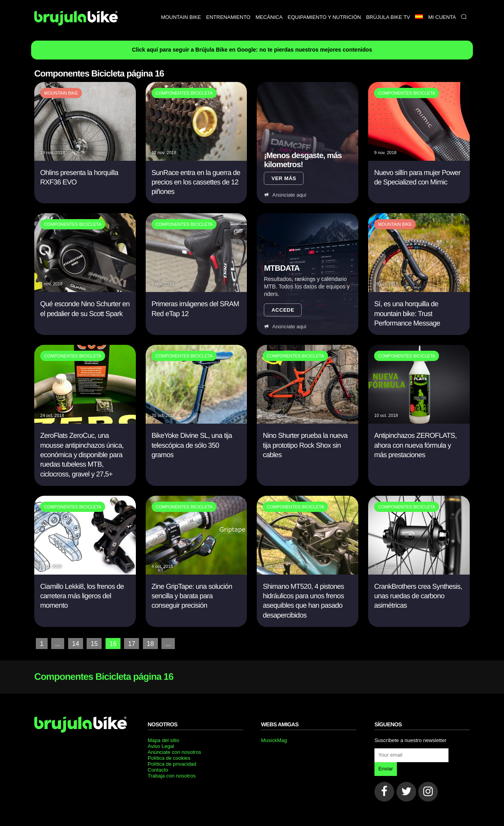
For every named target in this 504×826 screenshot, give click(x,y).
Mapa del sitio (163, 740)
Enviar (386, 768)
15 (94, 643)
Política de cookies (169, 758)
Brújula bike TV (388, 17)
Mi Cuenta (442, 17)
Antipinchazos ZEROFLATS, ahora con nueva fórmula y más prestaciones (415, 445)
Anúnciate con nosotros (174, 752)
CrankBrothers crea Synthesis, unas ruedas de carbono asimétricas (418, 596)
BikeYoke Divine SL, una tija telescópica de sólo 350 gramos (192, 445)
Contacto (158, 769)
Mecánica (269, 17)
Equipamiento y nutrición (324, 17)
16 (113, 643)
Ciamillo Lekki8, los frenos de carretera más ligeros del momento (82, 596)
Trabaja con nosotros (172, 775)
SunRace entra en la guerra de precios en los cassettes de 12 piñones (196, 182)
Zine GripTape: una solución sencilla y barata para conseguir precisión (192, 596)
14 (76, 643)
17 (131, 643)
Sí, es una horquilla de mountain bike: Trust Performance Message (407, 313)
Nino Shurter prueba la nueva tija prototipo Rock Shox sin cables (305, 445)
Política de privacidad (172, 764)
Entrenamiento (228, 17)
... (58, 643)
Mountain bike (181, 17)
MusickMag (274, 740)
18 (150, 643)
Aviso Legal (161, 746)
